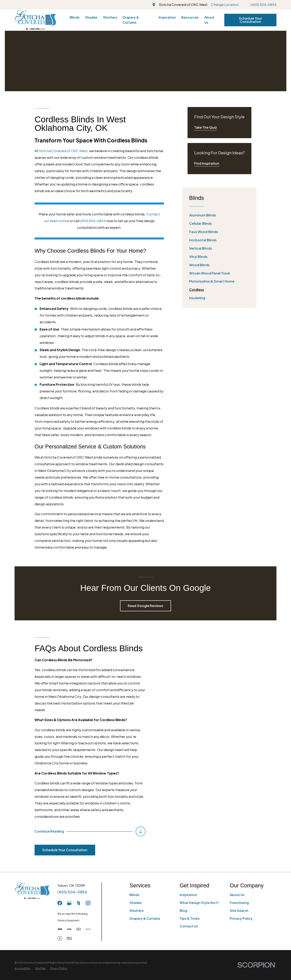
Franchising (239, 903)
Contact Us (189, 926)
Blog (183, 911)
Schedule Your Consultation (250, 20)
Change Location (225, 5)
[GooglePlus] (69, 903)
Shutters (137, 911)
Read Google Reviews (145, 606)
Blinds (134, 895)
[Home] (35, 20)
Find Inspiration (207, 163)
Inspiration (188, 895)
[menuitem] (219, 215)
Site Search (239, 911)
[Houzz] (79, 903)
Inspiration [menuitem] (167, 17)
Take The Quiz (206, 127)
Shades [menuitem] (91, 17)
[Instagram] (88, 903)
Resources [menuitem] (190, 17)
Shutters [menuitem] (110, 17)
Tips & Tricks (190, 918)
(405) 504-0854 (264, 5)
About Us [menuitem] (209, 20)
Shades (136, 903)
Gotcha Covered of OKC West (63, 151)
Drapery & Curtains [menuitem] (131, 20)
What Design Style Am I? (199, 903)
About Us (237, 895)
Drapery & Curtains (145, 918)
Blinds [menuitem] (75, 17)
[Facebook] (60, 903)
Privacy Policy (241, 918)
